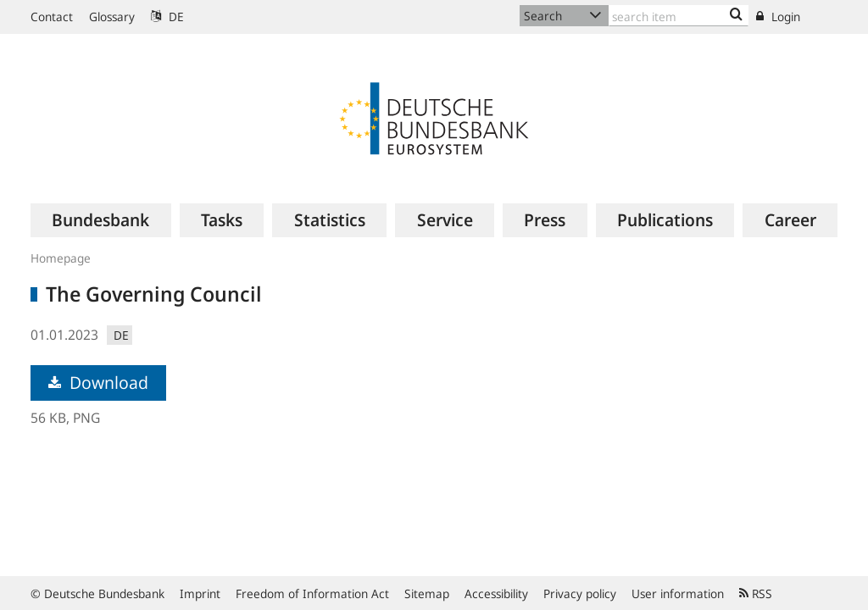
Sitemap (427, 593)
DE (167, 17)
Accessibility (496, 593)
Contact (52, 17)
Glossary (112, 17)
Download (98, 383)
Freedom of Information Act (312, 593)
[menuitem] (101, 220)
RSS (756, 593)
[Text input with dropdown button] (679, 16)
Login (778, 17)
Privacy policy (580, 593)
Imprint (200, 593)
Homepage (61, 258)
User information (678, 593)
